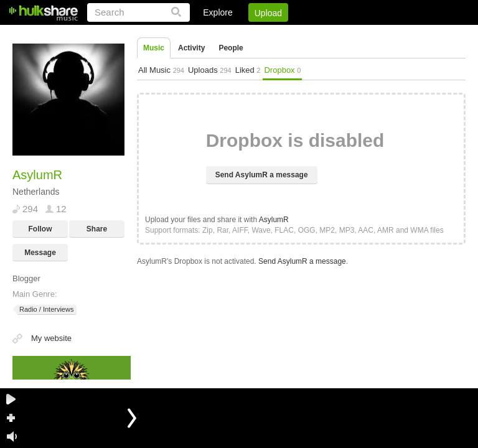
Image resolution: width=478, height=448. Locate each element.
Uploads (210, 70)
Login (209, 34)
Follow (40, 229)
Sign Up (253, 34)
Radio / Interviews (45, 310)
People (231, 48)
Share (97, 229)
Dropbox (282, 70)
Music (154, 48)
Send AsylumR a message (262, 175)
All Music (161, 70)
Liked (248, 70)
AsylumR (274, 220)
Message (40, 253)
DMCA (338, 34)
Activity (191, 48)
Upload (268, 13)
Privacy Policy (396, 34)
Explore (218, 12)
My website (51, 338)
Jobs (297, 34)
